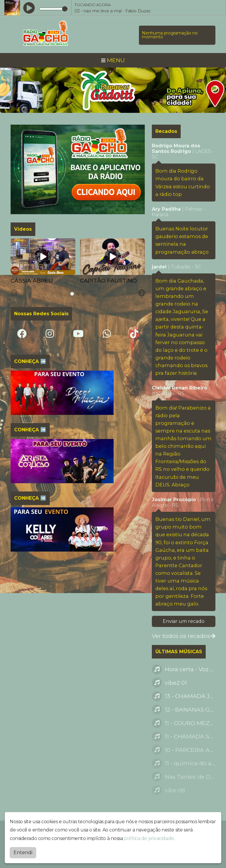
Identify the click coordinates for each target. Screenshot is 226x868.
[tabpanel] (43, 262)
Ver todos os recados (184, 636)
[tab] (72, 294)
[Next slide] (142, 293)
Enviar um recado (184, 621)
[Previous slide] (14, 293)
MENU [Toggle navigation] (113, 60)
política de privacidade (149, 838)
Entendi (23, 853)
